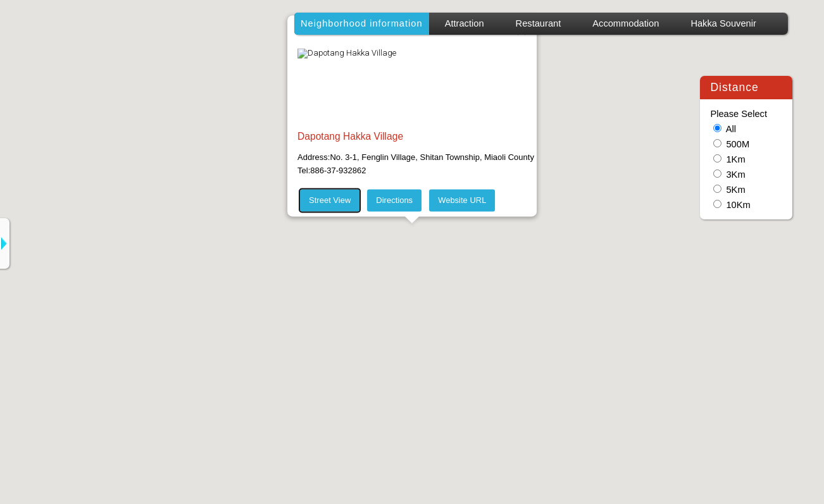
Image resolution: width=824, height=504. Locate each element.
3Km (735, 175)
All (731, 129)
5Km (735, 190)
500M (738, 144)
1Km (735, 159)
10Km (738, 205)
